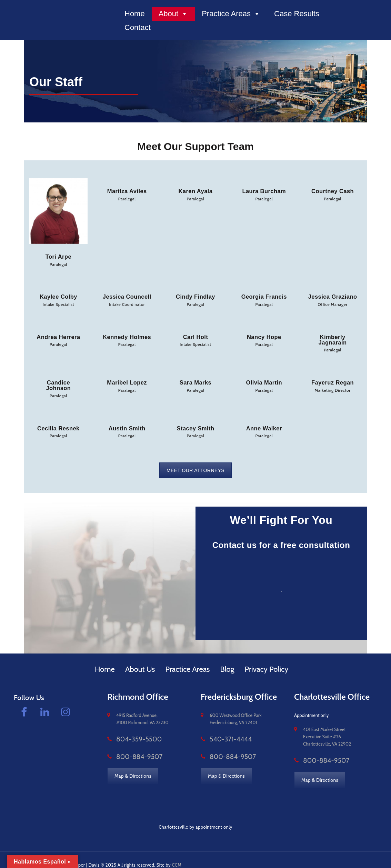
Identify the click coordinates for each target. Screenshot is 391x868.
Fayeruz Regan (333, 380)
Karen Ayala (195, 191)
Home (135, 14)
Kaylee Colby (58, 296)
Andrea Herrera (58, 335)
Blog (227, 659)
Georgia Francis (264, 296)
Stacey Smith (195, 419)
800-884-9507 (132, 746)
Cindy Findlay (196, 296)
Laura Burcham (264, 191)
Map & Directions (133, 765)
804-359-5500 (132, 729)
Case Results (297, 14)
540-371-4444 (224, 729)
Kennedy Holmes (127, 335)
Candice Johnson (58, 380)
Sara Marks (195, 380)
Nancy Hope (264, 335)
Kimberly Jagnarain (333, 338)
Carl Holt (195, 335)
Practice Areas (231, 14)
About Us (140, 659)
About (173, 14)
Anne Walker (264, 419)
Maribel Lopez (127, 380)
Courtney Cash (333, 191)
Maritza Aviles (127, 191)
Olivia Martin (264, 380)
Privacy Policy (267, 659)
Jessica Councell (127, 296)
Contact (138, 27)
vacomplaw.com (30, 854)
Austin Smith (127, 419)
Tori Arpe (59, 256)
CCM (177, 854)
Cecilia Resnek (58, 419)
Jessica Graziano (333, 296)
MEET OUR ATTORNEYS (195, 460)
